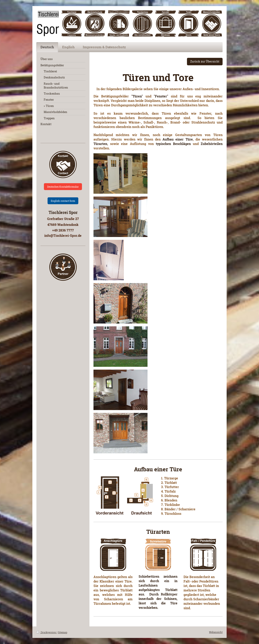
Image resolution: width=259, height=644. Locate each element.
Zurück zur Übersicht (205, 61)
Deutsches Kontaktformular (63, 187)
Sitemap (63, 632)
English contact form (63, 201)
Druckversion (47, 632)
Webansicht (216, 632)
